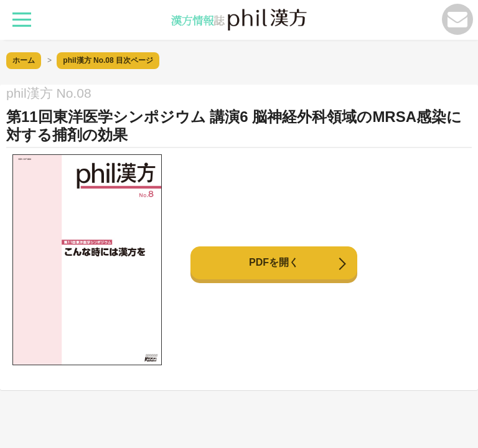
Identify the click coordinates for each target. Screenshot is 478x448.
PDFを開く (274, 262)
